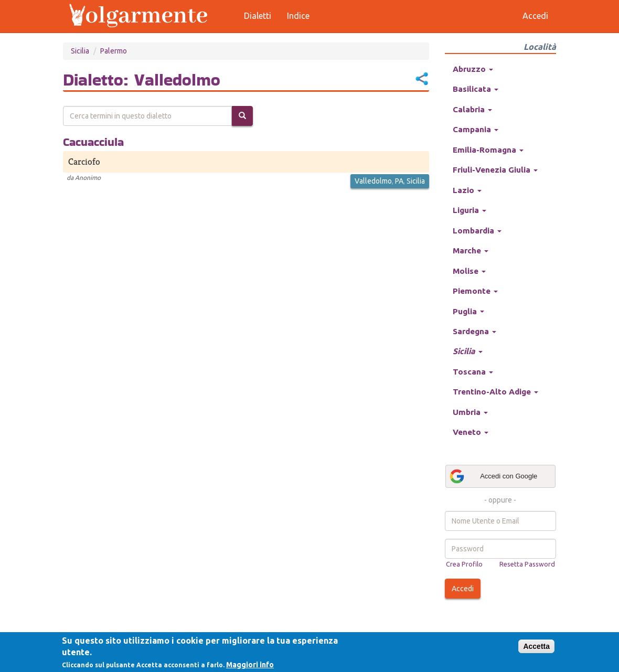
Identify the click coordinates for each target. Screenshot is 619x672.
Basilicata (476, 89)
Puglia (468, 311)
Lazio (467, 190)
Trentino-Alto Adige (495, 392)
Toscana (473, 372)
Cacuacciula (93, 142)
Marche (471, 250)
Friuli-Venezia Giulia (495, 170)
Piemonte (475, 291)
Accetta (536, 646)
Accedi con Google (493, 476)
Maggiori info (250, 665)
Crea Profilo (464, 564)
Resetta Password (527, 564)
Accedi (463, 589)
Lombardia (477, 231)
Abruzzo (473, 69)
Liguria (469, 210)
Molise (469, 271)
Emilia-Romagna (488, 150)
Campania (476, 129)
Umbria (470, 412)
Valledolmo (373, 181)
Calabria (472, 109)
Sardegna (474, 331)
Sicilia (80, 51)
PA (399, 181)
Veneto (471, 432)
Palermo (114, 51)
